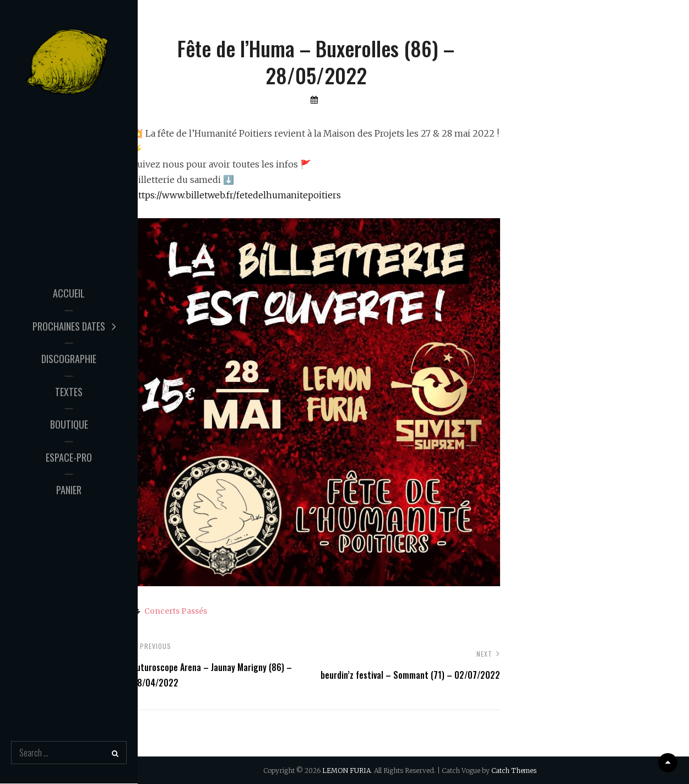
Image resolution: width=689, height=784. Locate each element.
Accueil (69, 293)
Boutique (69, 424)
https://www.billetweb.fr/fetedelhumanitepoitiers (237, 195)
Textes (69, 391)
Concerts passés (176, 611)
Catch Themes (514, 771)
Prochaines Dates (69, 326)
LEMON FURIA (346, 771)
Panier (69, 490)
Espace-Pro (69, 457)
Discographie (69, 359)
